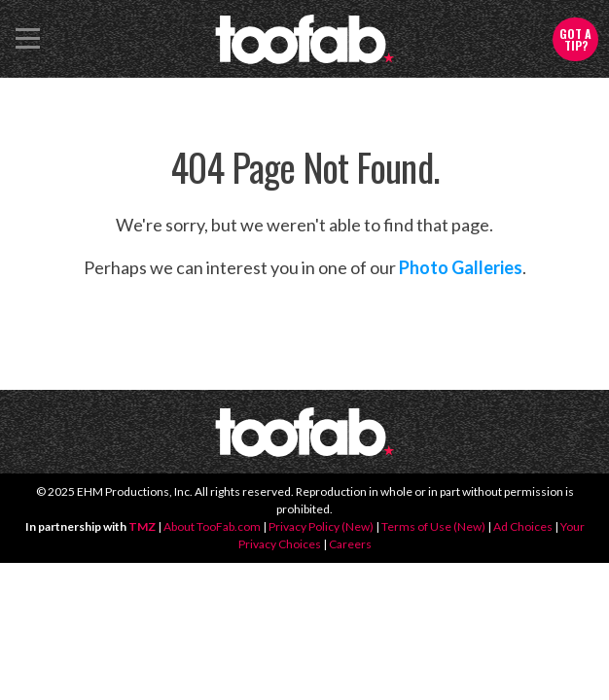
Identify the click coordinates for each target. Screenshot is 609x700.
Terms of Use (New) (433, 526)
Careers (350, 544)
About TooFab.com (212, 526)
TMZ (142, 526)
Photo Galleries (461, 267)
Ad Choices (523, 526)
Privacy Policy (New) (321, 526)
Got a (575, 39)
